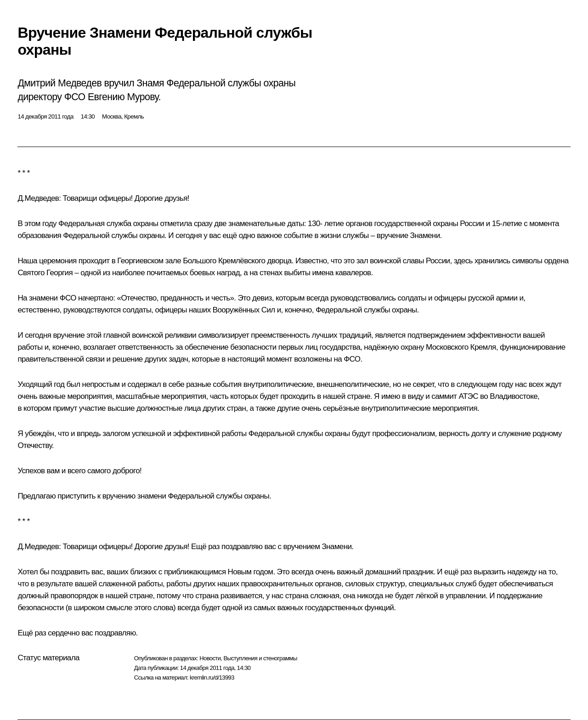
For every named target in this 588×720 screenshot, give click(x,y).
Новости (210, 658)
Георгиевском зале (149, 261)
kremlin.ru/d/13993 (212, 677)
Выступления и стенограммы (260, 658)
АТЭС (468, 396)
